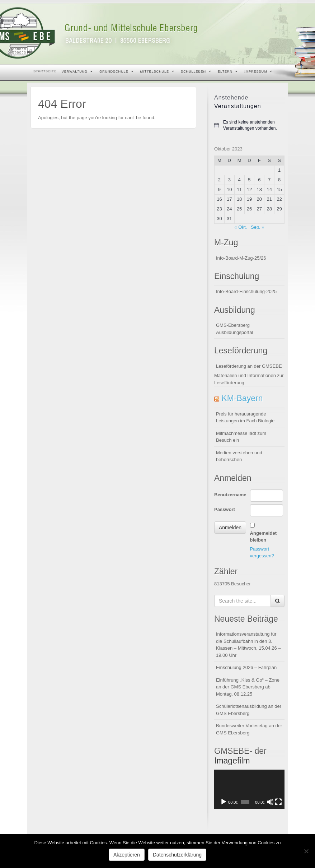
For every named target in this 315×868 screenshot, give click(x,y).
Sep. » (258, 227)
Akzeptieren (127, 855)
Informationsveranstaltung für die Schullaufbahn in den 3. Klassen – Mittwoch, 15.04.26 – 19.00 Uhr (248, 645)
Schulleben (196, 71)
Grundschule (116, 71)
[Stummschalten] (270, 802)
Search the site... (278, 71)
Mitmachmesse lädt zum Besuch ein (241, 437)
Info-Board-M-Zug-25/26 (241, 258)
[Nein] (306, 851)
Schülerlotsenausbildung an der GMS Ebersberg (249, 710)
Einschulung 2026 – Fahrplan (246, 667)
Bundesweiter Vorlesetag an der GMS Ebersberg (249, 729)
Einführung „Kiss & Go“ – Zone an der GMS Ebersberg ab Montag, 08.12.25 (248, 687)
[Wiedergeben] (224, 802)
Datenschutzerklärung (177, 855)
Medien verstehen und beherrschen (239, 456)
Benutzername (230, 495)
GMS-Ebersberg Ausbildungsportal (234, 329)
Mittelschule (157, 71)
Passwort (225, 509)
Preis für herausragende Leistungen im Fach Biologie (245, 417)
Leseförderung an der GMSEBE (249, 366)
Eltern (227, 71)
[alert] (249, 125)
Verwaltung (77, 71)
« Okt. (241, 227)
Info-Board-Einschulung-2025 (246, 291)
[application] (249, 789)
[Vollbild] (278, 802)
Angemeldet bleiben (263, 537)
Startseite (45, 71)
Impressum (258, 71)
